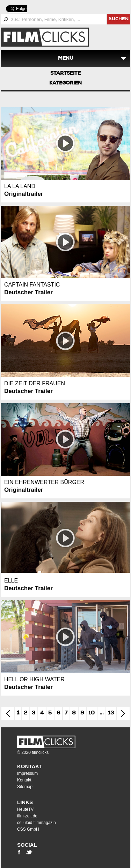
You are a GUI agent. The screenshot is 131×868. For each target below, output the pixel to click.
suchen (119, 19)
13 (111, 713)
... (102, 713)
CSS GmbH (28, 829)
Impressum (27, 773)
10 (92, 713)
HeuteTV (25, 809)
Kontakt (30, 766)
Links (25, 802)
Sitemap (25, 787)
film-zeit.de (27, 816)
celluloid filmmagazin (37, 823)
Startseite (65, 74)
